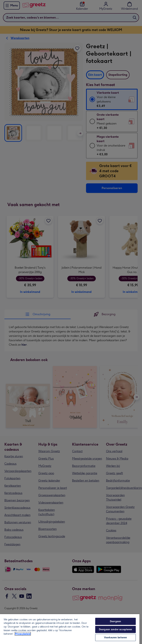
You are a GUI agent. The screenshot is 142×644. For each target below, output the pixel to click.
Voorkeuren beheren (115, 637)
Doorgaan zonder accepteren (115, 629)
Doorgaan (115, 621)
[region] (70, 629)
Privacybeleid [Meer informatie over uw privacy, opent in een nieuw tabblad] (23, 634)
